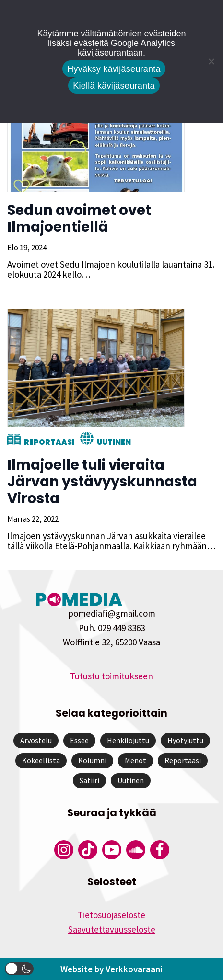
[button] (19, 969)
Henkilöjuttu (128, 740)
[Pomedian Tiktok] (88, 850)
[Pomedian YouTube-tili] (112, 850)
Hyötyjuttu (185, 740)
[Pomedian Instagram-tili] (64, 850)
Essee (79, 740)
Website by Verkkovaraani (111, 969)
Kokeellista (41, 760)
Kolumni (92, 760)
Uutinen (114, 442)
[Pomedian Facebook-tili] (160, 850)
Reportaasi (49, 442)
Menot (135, 760)
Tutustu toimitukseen (111, 676)
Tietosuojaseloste (111, 915)
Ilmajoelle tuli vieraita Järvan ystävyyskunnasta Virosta (102, 482)
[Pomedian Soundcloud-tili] (136, 850)
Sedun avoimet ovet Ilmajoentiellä (79, 219)
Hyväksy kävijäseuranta (114, 69)
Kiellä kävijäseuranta (114, 86)
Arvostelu (36, 740)
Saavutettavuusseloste (112, 929)
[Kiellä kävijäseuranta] (211, 61)
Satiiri (89, 780)
